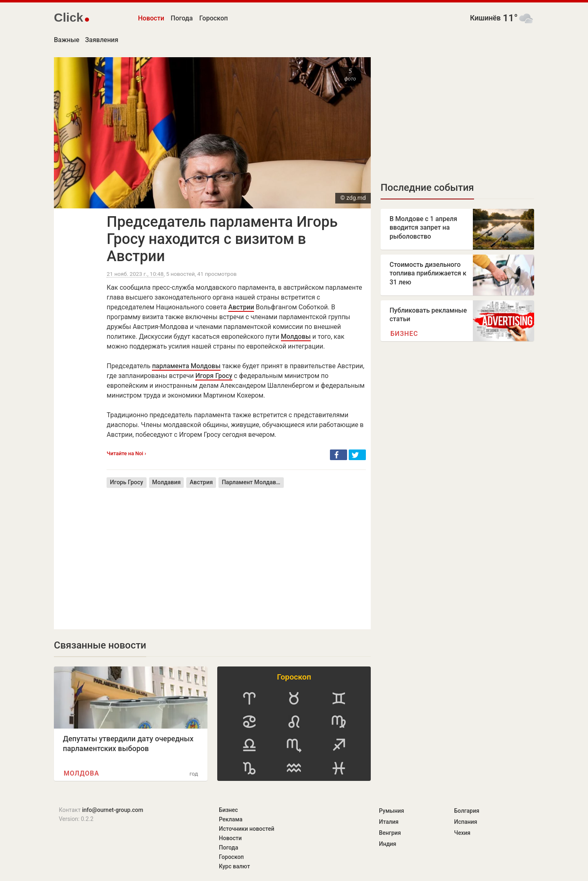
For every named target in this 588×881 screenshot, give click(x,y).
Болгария (467, 811)
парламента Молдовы (186, 366)
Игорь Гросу (126, 482)
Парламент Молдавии (252, 482)
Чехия (462, 833)
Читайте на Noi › (126, 453)
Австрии (241, 307)
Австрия (201, 482)
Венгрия (390, 833)
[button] (339, 455)
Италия (389, 822)
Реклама (231, 819)
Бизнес (404, 334)
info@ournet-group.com (113, 810)
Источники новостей (247, 829)
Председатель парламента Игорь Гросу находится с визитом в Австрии (222, 239)
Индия (388, 844)
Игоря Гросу (214, 376)
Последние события (427, 188)
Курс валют (234, 866)
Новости (151, 18)
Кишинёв (485, 18)
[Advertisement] (236, 552)
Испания (466, 822)
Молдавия (167, 482)
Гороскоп (214, 18)
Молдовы (296, 337)
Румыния (391, 811)
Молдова (81, 773)
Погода (182, 18)
